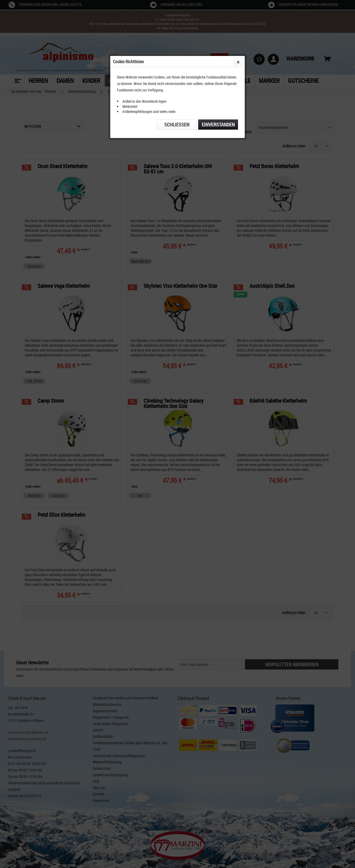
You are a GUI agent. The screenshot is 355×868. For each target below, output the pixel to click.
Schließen (177, 125)
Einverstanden (218, 125)
